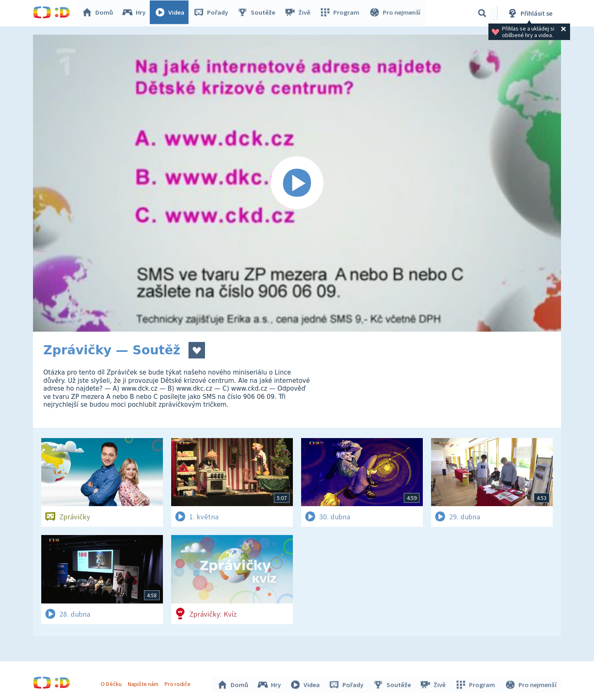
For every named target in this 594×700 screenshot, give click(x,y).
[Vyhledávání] (482, 13)
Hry (136, 13)
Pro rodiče (179, 683)
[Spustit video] (297, 183)
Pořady (213, 13)
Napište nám (144, 683)
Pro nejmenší (395, 13)
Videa (172, 13)
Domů (99, 13)
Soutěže (258, 13)
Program (341, 13)
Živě (299, 13)
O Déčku (112, 683)
